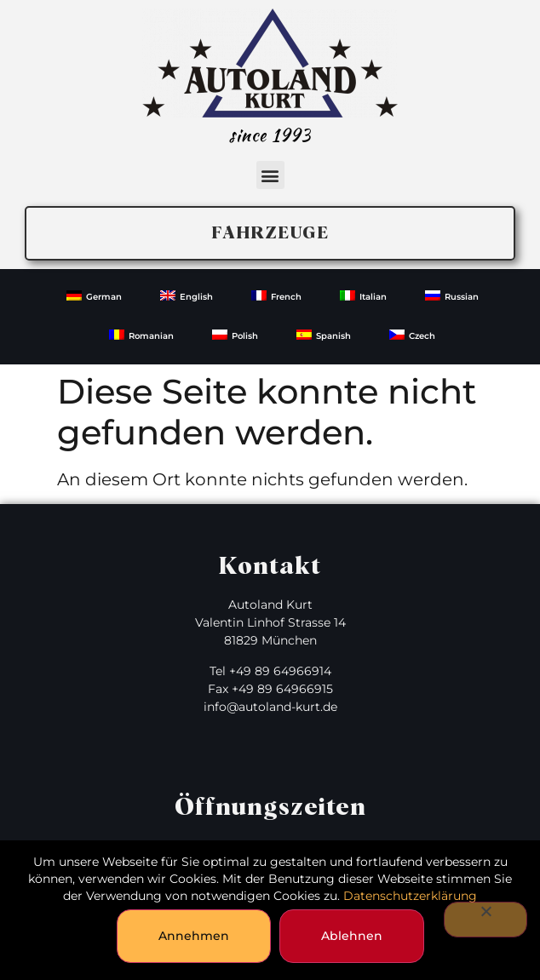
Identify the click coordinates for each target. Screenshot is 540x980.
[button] (270, 175)
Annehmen (194, 936)
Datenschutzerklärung (410, 896)
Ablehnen (352, 936)
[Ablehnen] (485, 920)
